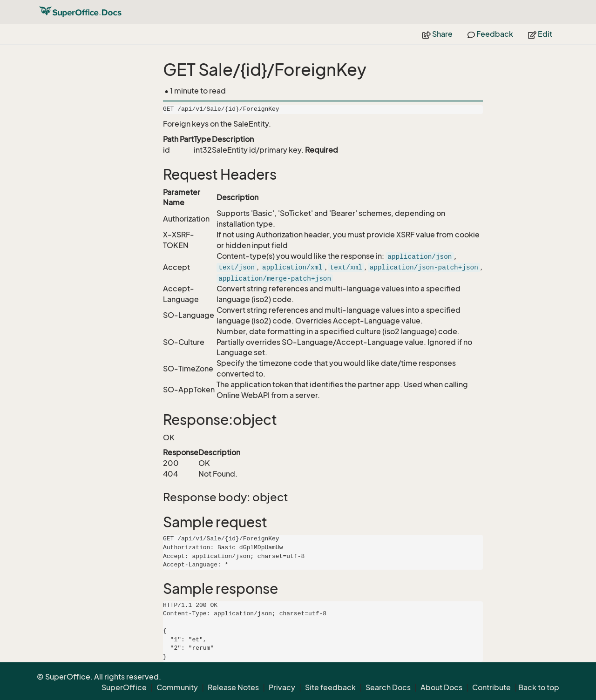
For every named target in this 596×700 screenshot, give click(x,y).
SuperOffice (124, 687)
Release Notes (233, 687)
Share (437, 34)
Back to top (539, 687)
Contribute (491, 687)
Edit (540, 34)
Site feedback (330, 687)
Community (177, 687)
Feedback (490, 34)
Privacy (282, 687)
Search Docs (388, 687)
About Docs (441, 687)
